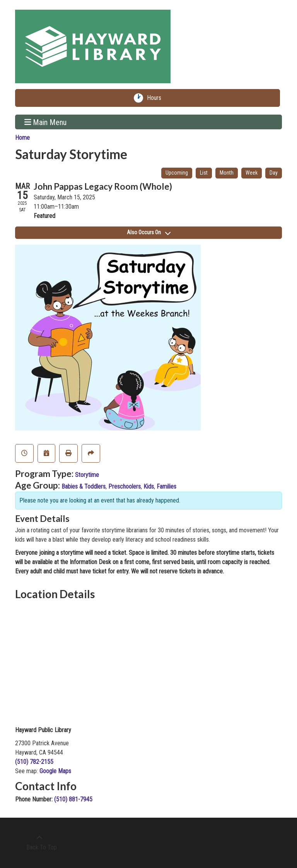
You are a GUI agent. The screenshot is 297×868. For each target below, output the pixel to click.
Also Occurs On (149, 232)
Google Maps (55, 771)
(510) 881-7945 (73, 799)
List (204, 173)
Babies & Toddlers (84, 486)
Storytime (87, 475)
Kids (149, 486)
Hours (156, 98)
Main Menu (46, 122)
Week (252, 173)
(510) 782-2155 (34, 762)
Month (227, 173)
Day (274, 173)
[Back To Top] (39, 843)
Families (166, 486)
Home (22, 138)
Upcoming (177, 173)
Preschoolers (125, 486)
